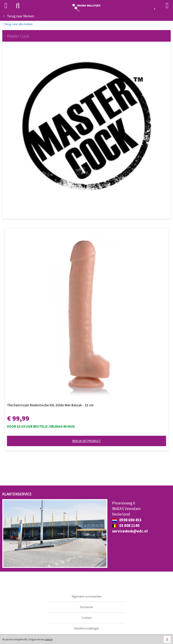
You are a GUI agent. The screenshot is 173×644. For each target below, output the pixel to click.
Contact (86, 618)
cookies (49, 639)
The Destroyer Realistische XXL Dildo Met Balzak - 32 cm (50, 405)
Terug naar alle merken (18, 24)
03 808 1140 (126, 526)
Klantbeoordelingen (87, 628)
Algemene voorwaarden (87, 596)
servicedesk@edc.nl (130, 531)
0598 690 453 (127, 520)
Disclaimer (86, 607)
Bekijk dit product (86, 441)
